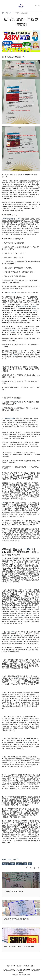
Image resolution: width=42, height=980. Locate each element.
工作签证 (34, 310)
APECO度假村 (12, 292)
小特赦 (34, 306)
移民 (30, 864)
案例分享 (9, 13)
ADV (30, 639)
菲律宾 (12, 864)
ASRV (14, 355)
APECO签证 (28, 742)
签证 (25, 864)
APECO (21, 823)
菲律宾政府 (13, 330)
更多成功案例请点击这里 (10, 859)
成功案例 (5, 864)
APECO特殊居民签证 (21, 306)
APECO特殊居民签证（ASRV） (12, 219)
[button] (2, 5)
